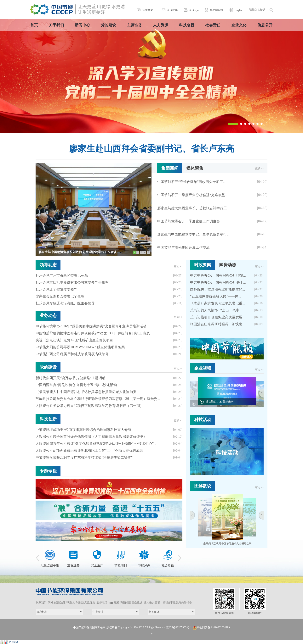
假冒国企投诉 (134, 603)
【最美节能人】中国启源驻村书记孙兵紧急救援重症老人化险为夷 (86, 392)
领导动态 (48, 265)
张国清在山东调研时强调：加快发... (218, 324)
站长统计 (14, 642)
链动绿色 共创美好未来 (220, 402)
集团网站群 (217, 10)
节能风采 (144, 565)
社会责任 (168, 565)
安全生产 (97, 565)
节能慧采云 (149, 10)
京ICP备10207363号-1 (179, 627)
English (239, 10)
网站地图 (53, 603)
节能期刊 (121, 565)
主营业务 (73, 565)
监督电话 (102, 603)
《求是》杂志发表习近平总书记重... (218, 303)
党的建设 (48, 367)
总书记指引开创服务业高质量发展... (218, 317)
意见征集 (90, 603)
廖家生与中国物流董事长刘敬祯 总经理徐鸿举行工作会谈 (77, 252)
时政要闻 (203, 265)
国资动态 (228, 265)
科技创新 (48, 419)
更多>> (259, 168)
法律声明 (66, 603)
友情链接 (77, 603)
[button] (233, 124)
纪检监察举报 (50, 565)
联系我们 (41, 603)
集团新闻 (170, 168)
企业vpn (194, 10)
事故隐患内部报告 (181, 603)
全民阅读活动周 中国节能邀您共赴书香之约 (227, 544)
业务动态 (48, 316)
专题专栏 (48, 471)
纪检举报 (119, 603)
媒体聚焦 (195, 168)
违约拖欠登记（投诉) (156, 603)
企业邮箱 (172, 10)
